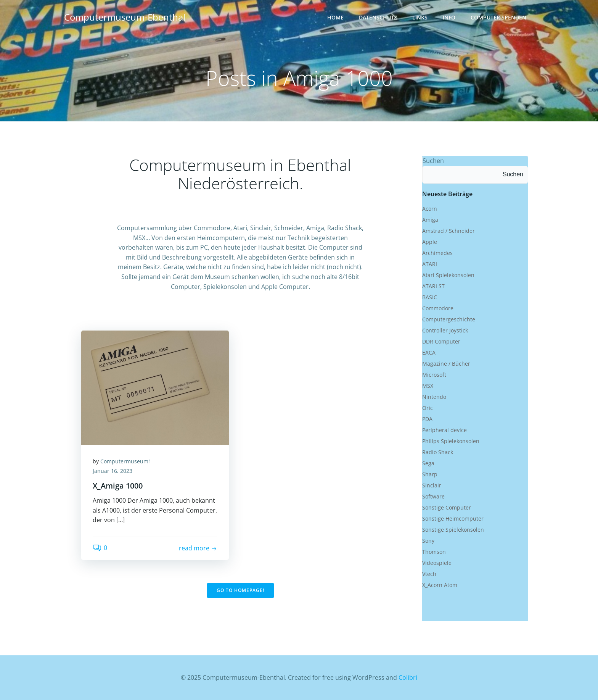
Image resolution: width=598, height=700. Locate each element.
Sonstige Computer (447, 507)
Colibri (408, 677)
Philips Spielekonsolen (451, 441)
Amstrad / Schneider (448, 231)
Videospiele (437, 563)
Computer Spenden (498, 17)
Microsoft (434, 375)
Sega (428, 463)
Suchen (433, 161)
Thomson (434, 552)
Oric (428, 408)
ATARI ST (433, 286)
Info (449, 17)
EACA (429, 352)
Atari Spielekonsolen (448, 275)
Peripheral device (444, 430)
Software (433, 496)
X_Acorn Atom (440, 585)
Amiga (430, 220)
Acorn (430, 209)
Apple (430, 242)
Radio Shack (438, 452)
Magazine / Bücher (446, 364)
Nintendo (434, 397)
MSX (428, 386)
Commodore (438, 308)
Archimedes (437, 253)
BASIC (430, 297)
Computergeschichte (449, 319)
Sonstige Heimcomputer (453, 519)
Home (335, 17)
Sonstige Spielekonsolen (453, 530)
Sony (428, 541)
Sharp (430, 474)
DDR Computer (441, 341)
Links (420, 17)
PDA (427, 419)
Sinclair (432, 485)
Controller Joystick (445, 330)
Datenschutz (378, 17)
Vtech (429, 574)
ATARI (430, 264)
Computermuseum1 (126, 461)
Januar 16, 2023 (113, 471)
